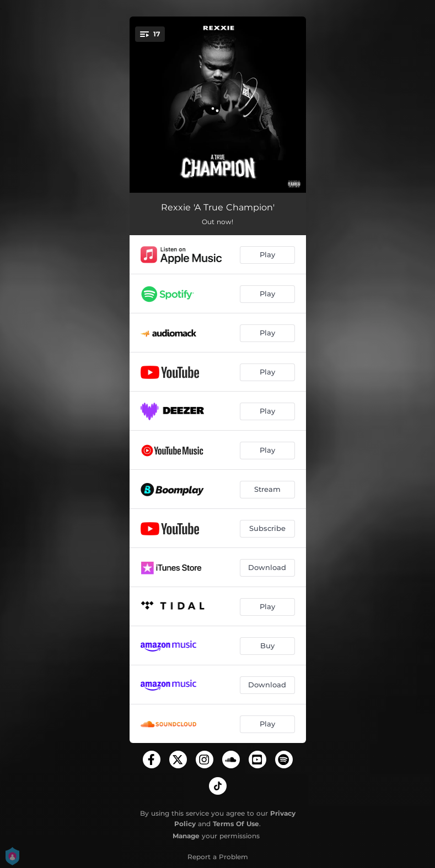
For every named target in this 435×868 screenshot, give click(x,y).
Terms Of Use (236, 824)
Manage (186, 836)
